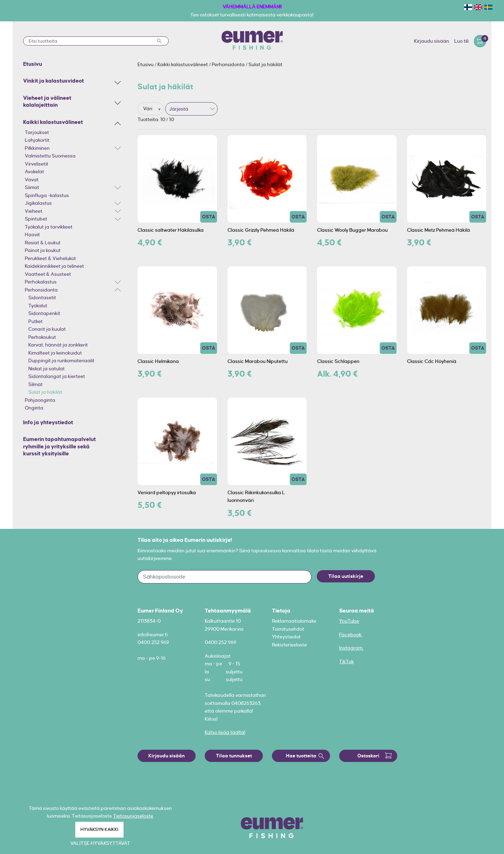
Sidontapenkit (44, 313)
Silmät (36, 384)
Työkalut (38, 306)
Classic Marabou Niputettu (258, 361)
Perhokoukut (42, 337)
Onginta (34, 408)
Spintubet (36, 219)
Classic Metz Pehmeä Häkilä (439, 230)
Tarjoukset (37, 132)
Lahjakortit (37, 140)
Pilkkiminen (37, 148)
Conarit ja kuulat (47, 329)
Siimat (32, 187)
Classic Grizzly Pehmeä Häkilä (261, 230)
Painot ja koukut (43, 250)
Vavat (32, 180)
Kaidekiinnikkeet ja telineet (54, 266)
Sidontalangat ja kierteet (57, 376)
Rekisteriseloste (289, 645)
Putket (36, 321)
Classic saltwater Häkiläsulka (171, 230)
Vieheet (34, 211)
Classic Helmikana (158, 361)
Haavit (32, 234)
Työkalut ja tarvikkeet (49, 227)
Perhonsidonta (41, 290)
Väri (148, 108)
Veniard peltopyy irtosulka (167, 492)
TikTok (346, 661)
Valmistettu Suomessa (50, 156)
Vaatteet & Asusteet (48, 274)
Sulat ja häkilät (45, 392)
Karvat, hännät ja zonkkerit (58, 345)
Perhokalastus (41, 282)
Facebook (351, 635)
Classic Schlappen (338, 361)
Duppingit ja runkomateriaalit (61, 360)
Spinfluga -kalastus (47, 195)
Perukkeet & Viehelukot (50, 258)
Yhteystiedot (286, 637)
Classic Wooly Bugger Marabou (352, 230)
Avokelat (34, 171)
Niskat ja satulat (47, 369)
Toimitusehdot (288, 629)
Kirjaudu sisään (432, 41)
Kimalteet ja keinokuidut (55, 353)
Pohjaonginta (40, 400)
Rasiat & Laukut (43, 243)
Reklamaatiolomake (294, 621)
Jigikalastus (38, 203)
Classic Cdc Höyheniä (432, 361)
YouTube (349, 621)
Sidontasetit (42, 297)
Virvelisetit (37, 164)
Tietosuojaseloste (133, 816)
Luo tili (461, 41)
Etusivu (146, 64)
